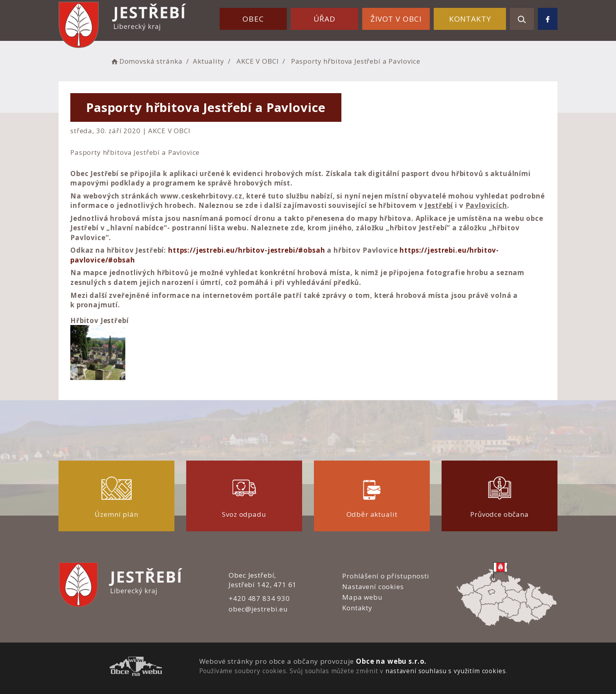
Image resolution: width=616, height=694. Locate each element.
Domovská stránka (146, 61)
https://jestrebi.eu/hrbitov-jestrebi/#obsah (247, 250)
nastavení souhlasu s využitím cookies (445, 671)
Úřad (324, 19)
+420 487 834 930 (259, 598)
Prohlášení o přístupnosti (386, 576)
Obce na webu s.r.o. (391, 661)
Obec (253, 19)
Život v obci (396, 19)
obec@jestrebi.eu (258, 609)
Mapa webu (362, 597)
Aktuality (209, 61)
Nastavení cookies (373, 587)
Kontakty (470, 19)
